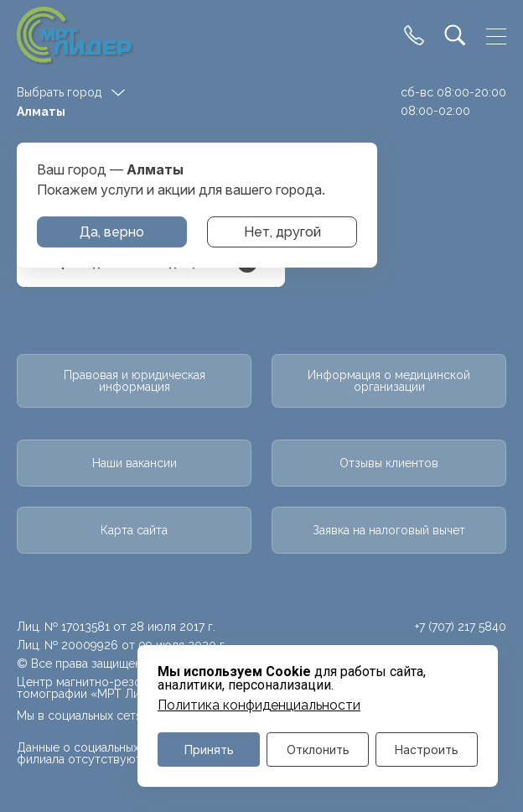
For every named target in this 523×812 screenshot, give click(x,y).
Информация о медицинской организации (389, 381)
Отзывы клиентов (389, 463)
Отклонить (318, 750)
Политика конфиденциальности (259, 705)
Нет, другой (282, 232)
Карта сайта (134, 530)
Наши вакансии (135, 463)
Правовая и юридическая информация (135, 381)
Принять (209, 750)
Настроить (427, 750)
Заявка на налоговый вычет (389, 530)
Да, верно (112, 232)
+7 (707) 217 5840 (461, 627)
